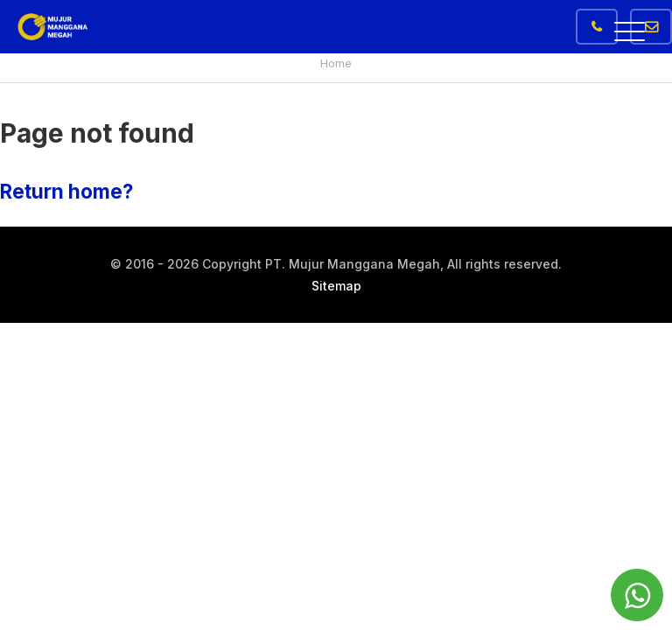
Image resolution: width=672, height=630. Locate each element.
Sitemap (336, 286)
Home (336, 63)
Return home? (66, 191)
